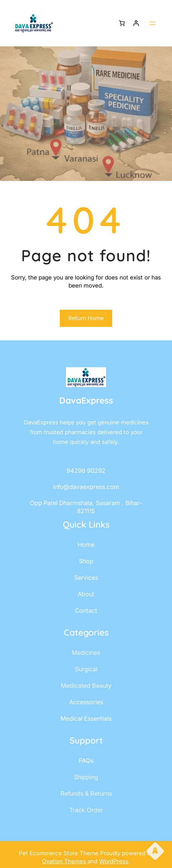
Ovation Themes (65, 861)
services (86, 578)
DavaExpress (86, 400)
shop (86, 561)
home (86, 545)
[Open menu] (153, 23)
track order (86, 810)
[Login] (136, 23)
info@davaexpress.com (86, 487)
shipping (86, 777)
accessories (86, 702)
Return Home (86, 318)
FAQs (86, 761)
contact (86, 611)
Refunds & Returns (86, 794)
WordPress (114, 861)
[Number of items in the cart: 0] (122, 23)
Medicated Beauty (86, 686)
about (86, 594)
